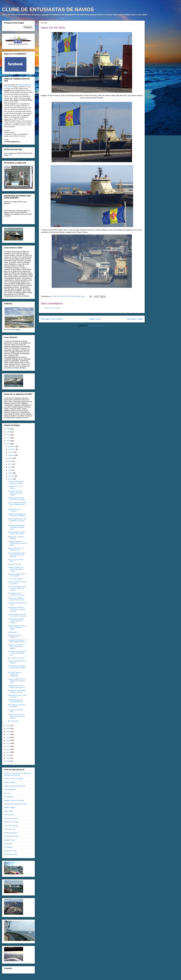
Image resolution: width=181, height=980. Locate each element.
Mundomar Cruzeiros (11, 818)
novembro (12, 449)
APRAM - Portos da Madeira (14, 779)
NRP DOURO (13, 632)
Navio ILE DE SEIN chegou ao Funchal (17, 583)
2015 (8, 740)
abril (10, 470)
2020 (8, 726)
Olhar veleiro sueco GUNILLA (14, 510)
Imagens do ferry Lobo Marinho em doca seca (17, 687)
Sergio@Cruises (10, 840)
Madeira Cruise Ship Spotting (14, 800)
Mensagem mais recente (52, 319)
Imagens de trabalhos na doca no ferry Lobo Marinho (16, 647)
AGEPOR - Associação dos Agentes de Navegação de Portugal (17, 774)
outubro (11, 452)
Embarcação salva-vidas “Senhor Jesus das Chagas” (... (16, 621)
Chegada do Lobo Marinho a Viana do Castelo (17, 691)
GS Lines (7, 793)
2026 (8, 429)
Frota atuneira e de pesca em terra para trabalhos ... (17, 668)
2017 (8, 734)
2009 (8, 758)
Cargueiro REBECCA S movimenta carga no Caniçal (16, 569)
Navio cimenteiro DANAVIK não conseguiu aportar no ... (17, 504)
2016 (8, 738)
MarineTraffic (8, 811)
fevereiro (11, 476)
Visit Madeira (8, 847)
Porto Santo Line (10, 829)
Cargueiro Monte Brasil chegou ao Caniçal (16, 482)
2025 (8, 432)
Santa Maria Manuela (11, 836)
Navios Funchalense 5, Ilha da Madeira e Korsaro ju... (17, 521)
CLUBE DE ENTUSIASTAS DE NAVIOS (48, 9)
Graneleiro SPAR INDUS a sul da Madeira (17, 575)
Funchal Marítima (10, 790)
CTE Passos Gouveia (15, 579)
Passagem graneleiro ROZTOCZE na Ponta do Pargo (17, 543)
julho (10, 461)
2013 (8, 746)
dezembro (12, 446)
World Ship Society (10, 854)
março (11, 473)
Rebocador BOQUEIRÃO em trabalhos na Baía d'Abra (16, 527)
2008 (8, 761)
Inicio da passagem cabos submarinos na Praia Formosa (17, 555)
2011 (8, 752)
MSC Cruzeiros (9, 815)
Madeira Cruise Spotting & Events (15, 804)
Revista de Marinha (11, 833)
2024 (8, 435)
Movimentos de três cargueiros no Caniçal (16, 594)
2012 (8, 749)
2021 (8, 444)
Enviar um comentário (52, 308)
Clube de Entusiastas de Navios (15, 786)
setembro (12, 455)
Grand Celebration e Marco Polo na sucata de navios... (17, 628)
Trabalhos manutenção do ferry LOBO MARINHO (17, 515)
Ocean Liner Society (11, 826)
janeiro (11, 479)
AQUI (10, 155)
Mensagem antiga (135, 319)
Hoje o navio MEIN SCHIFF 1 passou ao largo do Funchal (17, 588)
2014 (8, 743)
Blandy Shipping (10, 782)
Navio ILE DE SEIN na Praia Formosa (15, 549)
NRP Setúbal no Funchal (16, 658)
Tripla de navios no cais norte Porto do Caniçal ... (17, 499)
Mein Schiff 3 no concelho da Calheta (17, 706)
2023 (8, 438)
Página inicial (95, 319)
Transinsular (8, 844)
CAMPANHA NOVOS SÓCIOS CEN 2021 (15, 701)
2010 (8, 755)
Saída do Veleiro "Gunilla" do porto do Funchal (17, 533)
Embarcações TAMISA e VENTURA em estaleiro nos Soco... (17, 609)
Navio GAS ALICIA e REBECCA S (15, 636)
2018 (8, 732)
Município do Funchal (11, 822)
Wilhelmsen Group (10, 851)
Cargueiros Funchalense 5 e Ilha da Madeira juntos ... (17, 641)
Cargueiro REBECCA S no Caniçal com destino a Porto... (17, 681)
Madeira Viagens (10, 808)
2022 (8, 441)
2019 (8, 728)
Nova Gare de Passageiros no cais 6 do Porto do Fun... (17, 653)
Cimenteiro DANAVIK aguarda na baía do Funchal (15, 493)
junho (10, 464)
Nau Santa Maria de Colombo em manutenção (15, 674)
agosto (11, 458)
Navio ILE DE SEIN (14, 564)
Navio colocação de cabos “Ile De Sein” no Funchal (17, 615)
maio (10, 467)
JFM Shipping (9, 797)
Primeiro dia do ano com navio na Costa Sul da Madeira (16, 716)
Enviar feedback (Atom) (96, 326)
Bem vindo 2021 (13, 721)
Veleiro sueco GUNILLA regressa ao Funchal (16, 599)
